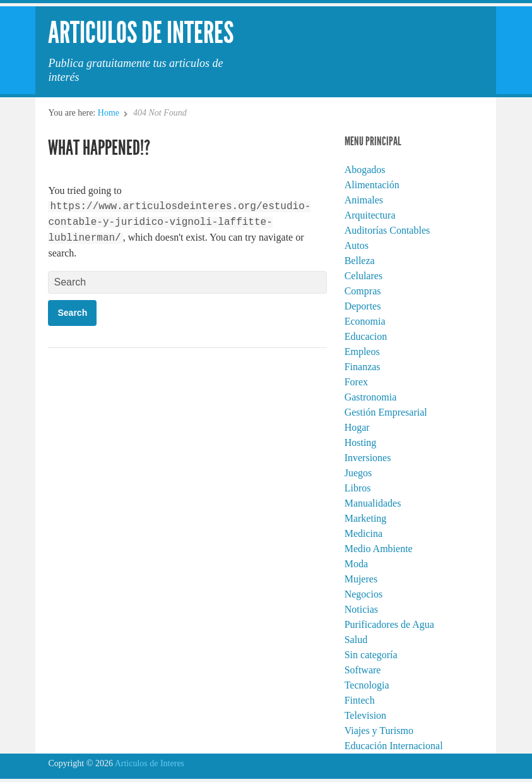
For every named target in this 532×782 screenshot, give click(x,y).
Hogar (357, 427)
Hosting (361, 442)
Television (365, 715)
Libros (358, 488)
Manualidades (373, 503)
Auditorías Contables (387, 230)
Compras (363, 291)
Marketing (366, 518)
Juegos (358, 473)
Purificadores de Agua (389, 624)
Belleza (360, 261)
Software (363, 670)
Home (109, 113)
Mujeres (361, 579)
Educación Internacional (394, 746)
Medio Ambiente (379, 549)
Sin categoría (371, 655)
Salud (356, 640)
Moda (356, 564)
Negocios (364, 594)
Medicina (364, 533)
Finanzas (363, 367)
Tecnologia (367, 685)
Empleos (362, 352)
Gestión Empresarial (386, 412)
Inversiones (368, 458)
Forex (356, 382)
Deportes (363, 306)
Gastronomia (371, 397)
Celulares (364, 276)
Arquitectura (370, 215)
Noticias (361, 609)
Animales (364, 200)
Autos (357, 245)
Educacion (366, 336)
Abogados (365, 170)
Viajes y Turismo (379, 731)
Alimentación (372, 185)
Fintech (360, 700)
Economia (365, 321)
